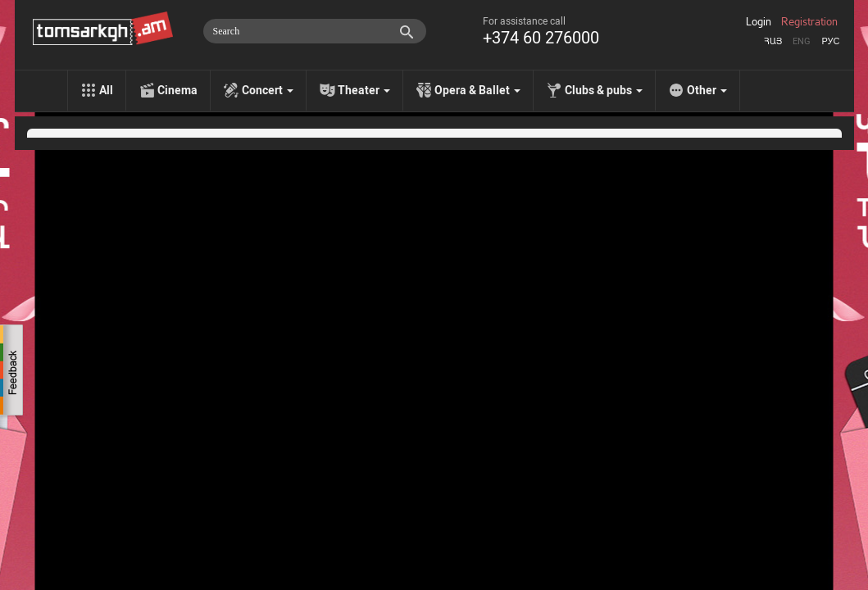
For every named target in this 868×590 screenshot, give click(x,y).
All (106, 90)
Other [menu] (707, 90)
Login (759, 22)
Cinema (177, 90)
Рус (830, 41)
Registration (809, 22)
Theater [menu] (364, 90)
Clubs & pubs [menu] (604, 90)
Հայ (773, 41)
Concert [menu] (268, 90)
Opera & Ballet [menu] (477, 90)
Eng (802, 41)
